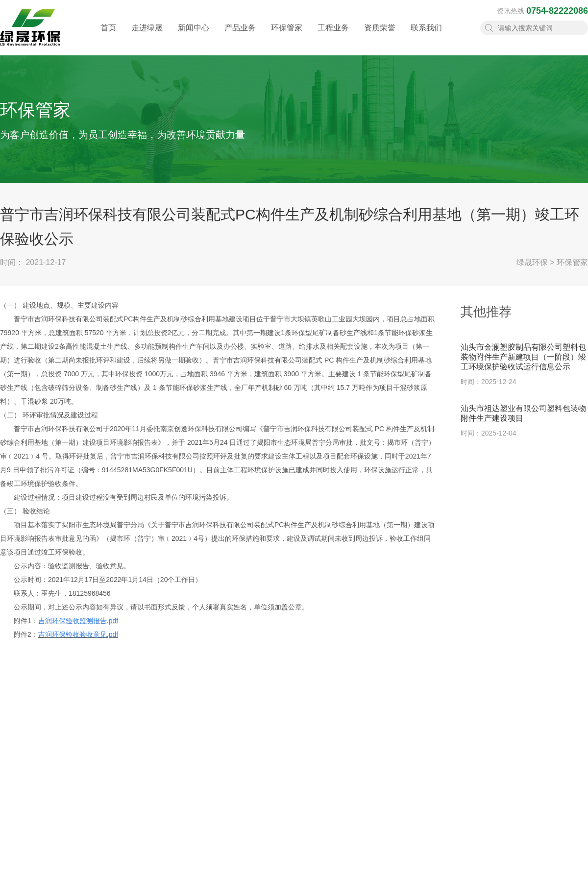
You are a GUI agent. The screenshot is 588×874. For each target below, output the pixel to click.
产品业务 (240, 37)
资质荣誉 (380, 37)
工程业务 (333, 37)
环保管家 (287, 37)
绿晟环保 (532, 262)
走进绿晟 (147, 37)
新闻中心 (194, 37)
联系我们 (426, 37)
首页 (108, 37)
